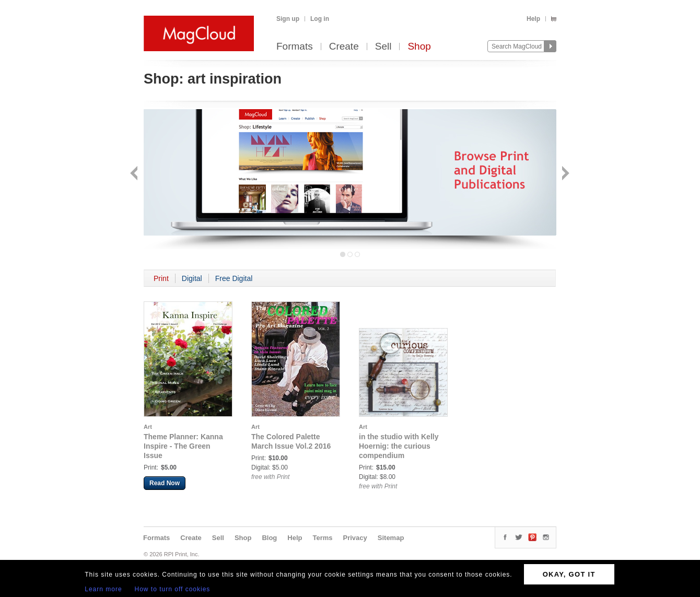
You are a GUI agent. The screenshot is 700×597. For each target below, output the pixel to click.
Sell (383, 47)
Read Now (165, 483)
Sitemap (391, 538)
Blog (269, 538)
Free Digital (234, 278)
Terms (322, 538)
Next (564, 174)
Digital (192, 278)
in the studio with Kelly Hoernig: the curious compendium (399, 446)
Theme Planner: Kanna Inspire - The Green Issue (183, 446)
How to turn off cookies (173, 589)
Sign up (288, 19)
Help (533, 19)
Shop (419, 47)
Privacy (355, 538)
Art (148, 427)
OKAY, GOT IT (569, 574)
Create (344, 47)
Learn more (103, 589)
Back (135, 174)
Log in (320, 19)
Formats (295, 47)
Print (161, 278)
